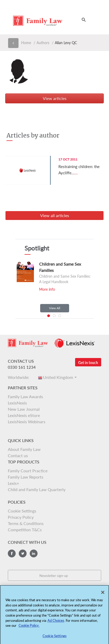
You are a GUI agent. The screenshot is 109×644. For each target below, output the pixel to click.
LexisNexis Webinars (27, 422)
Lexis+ (13, 483)
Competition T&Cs (25, 530)
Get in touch (88, 363)
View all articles (55, 215)
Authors (43, 43)
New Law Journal (24, 409)
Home (26, 43)
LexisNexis (17, 403)
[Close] (103, 594)
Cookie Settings (22, 511)
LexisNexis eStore (24, 415)
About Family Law (24, 449)
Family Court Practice (28, 471)
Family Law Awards (25, 396)
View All (55, 308)
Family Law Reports (26, 477)
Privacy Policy (21, 517)
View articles (55, 98)
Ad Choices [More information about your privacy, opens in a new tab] (56, 622)
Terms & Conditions (26, 523)
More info (47, 289)
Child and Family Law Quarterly (37, 489)
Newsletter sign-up (54, 576)
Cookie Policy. (29, 627)
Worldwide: (20, 377)
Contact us (18, 455)
